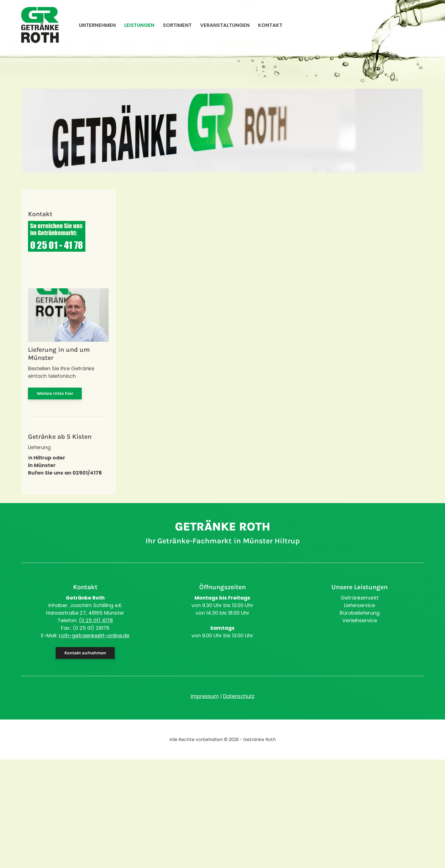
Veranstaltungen (225, 26)
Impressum (205, 696)
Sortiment (177, 26)
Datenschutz (239, 696)
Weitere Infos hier (55, 393)
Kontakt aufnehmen (85, 653)
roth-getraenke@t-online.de (94, 635)
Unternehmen (97, 26)
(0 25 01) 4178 (96, 620)
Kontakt (270, 26)
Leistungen (139, 26)
